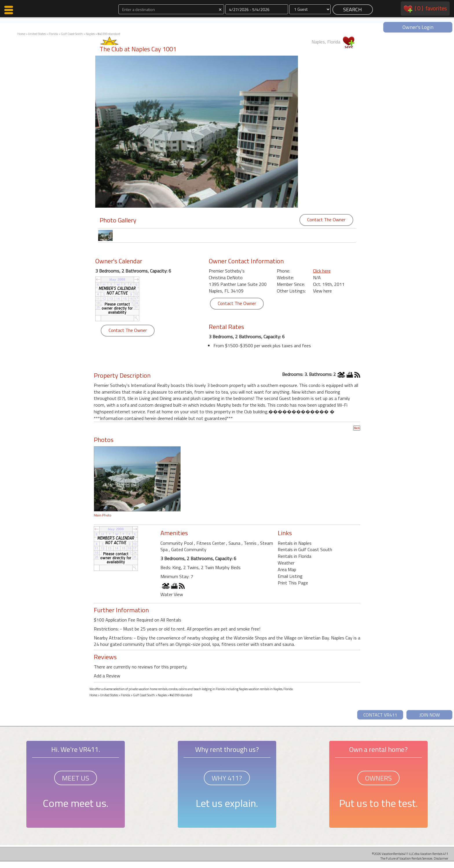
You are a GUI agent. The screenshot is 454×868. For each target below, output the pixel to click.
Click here (322, 271)
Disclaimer (441, 858)
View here (322, 291)
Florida (53, 34)
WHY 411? (227, 778)
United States (37, 34)
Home (21, 34)
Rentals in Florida (294, 556)
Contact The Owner (326, 220)
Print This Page (293, 583)
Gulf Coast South (72, 34)
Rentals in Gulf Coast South (305, 549)
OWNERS (378, 778)
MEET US (76, 778)
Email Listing (290, 576)
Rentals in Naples (295, 543)
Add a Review (107, 676)
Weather (286, 563)
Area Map (287, 569)
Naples (90, 34)
